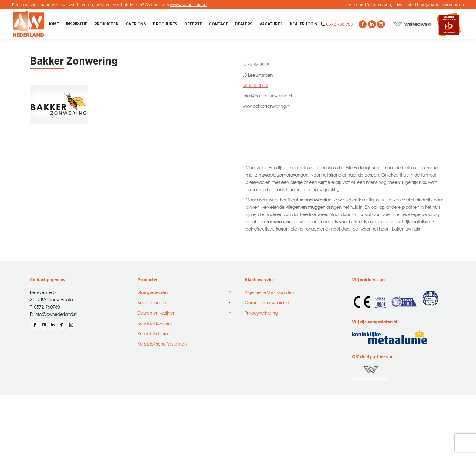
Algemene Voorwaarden (269, 292)
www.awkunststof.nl (189, 5)
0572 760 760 (339, 24)
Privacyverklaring (261, 312)
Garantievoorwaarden (267, 302)
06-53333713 (255, 85)
